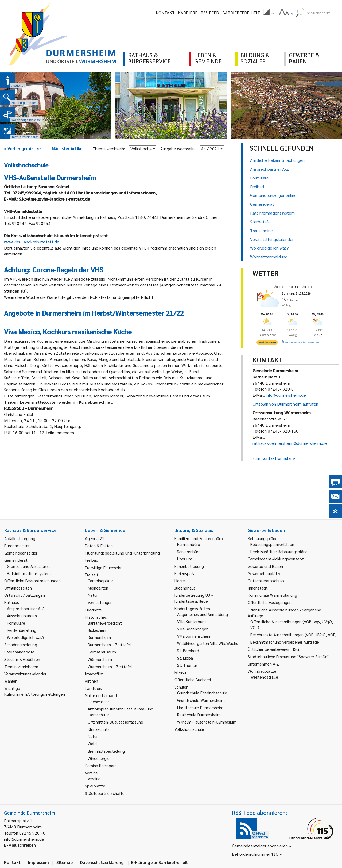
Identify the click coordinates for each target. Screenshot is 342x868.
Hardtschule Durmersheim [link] (200, 707)
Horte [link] (180, 581)
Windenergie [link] (99, 758)
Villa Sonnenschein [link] (194, 636)
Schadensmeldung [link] (21, 645)
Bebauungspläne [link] (263, 538)
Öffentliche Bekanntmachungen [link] (32, 581)
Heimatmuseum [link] (102, 652)
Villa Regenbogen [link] (193, 629)
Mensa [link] (180, 672)
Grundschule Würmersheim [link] (201, 700)
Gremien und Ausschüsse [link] (29, 566)
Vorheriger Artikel (23, 148)
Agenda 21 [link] (95, 538)
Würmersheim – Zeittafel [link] (110, 666)
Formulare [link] (16, 623)
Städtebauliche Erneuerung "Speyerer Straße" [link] (288, 657)
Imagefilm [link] (94, 674)
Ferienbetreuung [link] (189, 566)
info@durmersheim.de (286, 395)
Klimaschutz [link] (99, 729)
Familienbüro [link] (189, 544)
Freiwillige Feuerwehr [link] (103, 567)
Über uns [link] (185, 559)
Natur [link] (93, 595)
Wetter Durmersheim (293, 286)
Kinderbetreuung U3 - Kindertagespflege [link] (194, 598)
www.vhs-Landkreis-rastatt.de (32, 242)
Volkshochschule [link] (189, 729)
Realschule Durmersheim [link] (199, 715)
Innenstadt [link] (258, 588)
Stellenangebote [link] (19, 652)
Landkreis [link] (93, 688)
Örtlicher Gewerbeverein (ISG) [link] (274, 649)
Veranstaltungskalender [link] (25, 674)
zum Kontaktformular (272, 458)
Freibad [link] (92, 560)
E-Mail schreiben (20, 845)
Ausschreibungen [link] (22, 616)
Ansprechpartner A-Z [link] (26, 608)
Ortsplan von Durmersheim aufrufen (285, 404)
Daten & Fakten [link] (99, 546)
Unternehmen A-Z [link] (263, 664)
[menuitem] (269, 13)
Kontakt (165, 12)
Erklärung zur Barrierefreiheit (160, 862)
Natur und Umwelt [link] (101, 695)
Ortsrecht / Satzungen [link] (25, 595)
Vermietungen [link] (100, 602)
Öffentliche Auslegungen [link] (270, 602)
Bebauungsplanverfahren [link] (272, 544)
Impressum (38, 862)
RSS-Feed (210, 12)
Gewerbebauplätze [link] (265, 573)
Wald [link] (92, 743)
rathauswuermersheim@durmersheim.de (290, 443)
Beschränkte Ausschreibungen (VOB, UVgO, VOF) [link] (294, 635)
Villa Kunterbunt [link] (192, 622)
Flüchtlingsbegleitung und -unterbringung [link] (122, 553)
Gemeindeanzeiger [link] (21, 553)
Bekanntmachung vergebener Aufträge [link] (285, 642)
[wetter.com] (267, 343)
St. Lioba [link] (185, 658)
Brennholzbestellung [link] (106, 751)
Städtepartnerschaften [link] (106, 793)
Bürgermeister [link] (17, 546)
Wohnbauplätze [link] (262, 671)
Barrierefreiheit (241, 12)
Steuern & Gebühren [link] (22, 659)
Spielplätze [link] (95, 786)
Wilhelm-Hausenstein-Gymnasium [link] (207, 722)
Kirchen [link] (92, 681)
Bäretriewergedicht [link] (105, 623)
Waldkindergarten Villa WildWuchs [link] (208, 643)
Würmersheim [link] (100, 659)
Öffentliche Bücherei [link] (193, 680)
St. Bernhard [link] (188, 650)
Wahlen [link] (11, 681)
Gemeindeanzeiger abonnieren (260, 846)
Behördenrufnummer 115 (255, 854)
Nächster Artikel (66, 148)
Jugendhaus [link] (185, 588)
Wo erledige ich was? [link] (26, 637)
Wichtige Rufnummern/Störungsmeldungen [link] (35, 691)
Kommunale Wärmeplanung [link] (272, 595)
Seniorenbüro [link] (189, 551)
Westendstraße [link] (264, 677)
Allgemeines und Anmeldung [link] (203, 614)
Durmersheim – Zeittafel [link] (109, 645)
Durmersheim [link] (99, 637)
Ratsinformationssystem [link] (29, 573)
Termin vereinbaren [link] (21, 666)
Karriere (188, 12)
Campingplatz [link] (100, 581)
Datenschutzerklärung (102, 862)
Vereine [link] (94, 779)
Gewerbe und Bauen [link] (265, 566)
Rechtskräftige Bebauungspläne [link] (279, 551)
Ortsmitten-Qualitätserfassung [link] (115, 722)
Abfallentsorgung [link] (20, 538)
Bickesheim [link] (98, 630)
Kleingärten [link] (98, 588)
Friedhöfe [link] (93, 610)
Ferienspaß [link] (184, 573)
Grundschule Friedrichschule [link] (202, 693)
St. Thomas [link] (187, 665)
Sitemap (65, 862)
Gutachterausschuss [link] (266, 581)
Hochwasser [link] (98, 701)
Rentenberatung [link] (22, 630)
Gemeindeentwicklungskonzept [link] (276, 559)
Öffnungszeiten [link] (18, 588)
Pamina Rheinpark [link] (101, 765)
